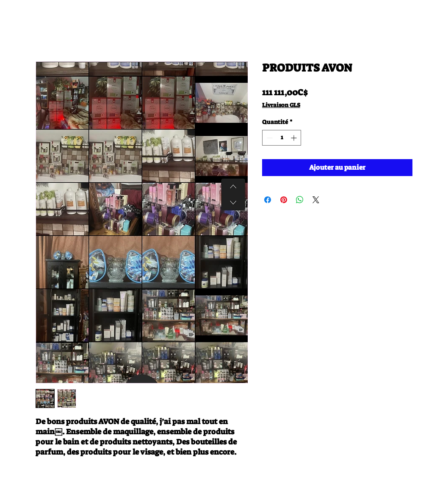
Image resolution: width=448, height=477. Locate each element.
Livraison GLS (281, 105)
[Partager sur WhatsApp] (300, 200)
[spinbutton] (282, 138)
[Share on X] (316, 200)
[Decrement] (269, 138)
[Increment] (295, 138)
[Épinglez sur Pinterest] (284, 200)
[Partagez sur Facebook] (268, 200)
